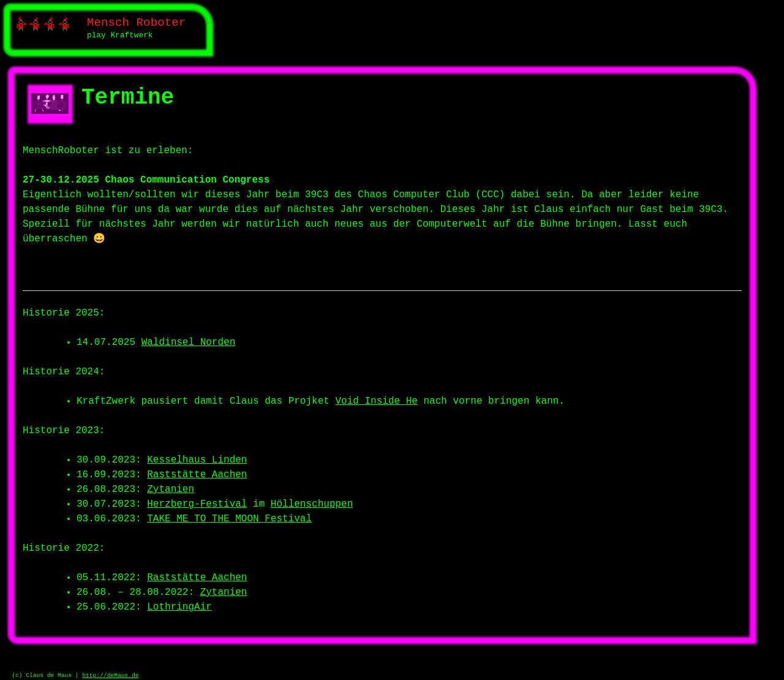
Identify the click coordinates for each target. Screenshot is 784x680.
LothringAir (179, 607)
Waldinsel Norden (189, 342)
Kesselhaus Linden (197, 460)
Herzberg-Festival (197, 504)
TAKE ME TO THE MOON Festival (229, 519)
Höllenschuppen (312, 504)
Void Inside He (376, 401)
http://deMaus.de (110, 675)
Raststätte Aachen (197, 475)
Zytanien (171, 489)
